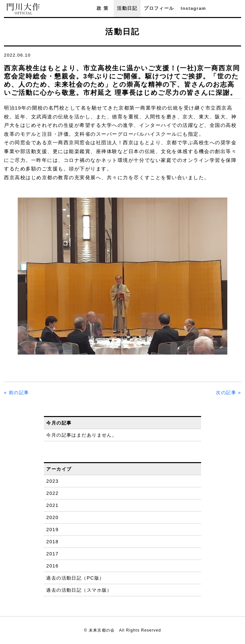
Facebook (220, 8)
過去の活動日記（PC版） (75, 578)
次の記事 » (228, 392)
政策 (104, 8)
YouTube (238, 8)
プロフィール (159, 8)
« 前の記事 (17, 392)
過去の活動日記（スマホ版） (79, 590)
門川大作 (24, 9)
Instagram (193, 8)
